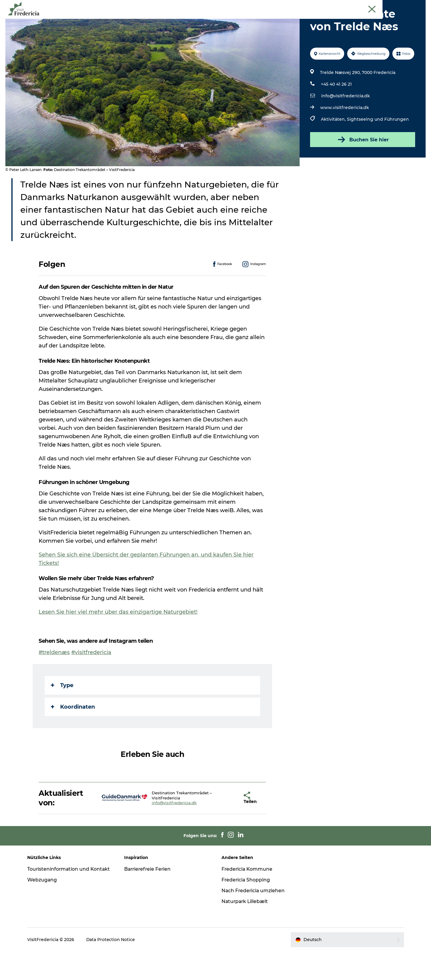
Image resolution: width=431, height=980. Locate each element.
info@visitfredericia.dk (345, 124)
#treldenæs (55, 681)
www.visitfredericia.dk (344, 136)
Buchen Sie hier (362, 168)
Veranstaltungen (116, 19)
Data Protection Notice (114, 968)
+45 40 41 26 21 (336, 113)
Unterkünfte (283, 19)
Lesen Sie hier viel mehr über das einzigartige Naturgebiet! (119, 640)
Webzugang (45, 915)
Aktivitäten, (334, 148)
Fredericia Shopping (246, 908)
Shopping (249, 19)
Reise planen (320, 19)
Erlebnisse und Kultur (168, 19)
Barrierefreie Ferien (150, 897)
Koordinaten (73, 735)
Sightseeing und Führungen (378, 148)
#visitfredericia (92, 681)
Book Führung (412, 6)
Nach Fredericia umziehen (254, 919)
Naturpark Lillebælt (245, 930)
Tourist (371, 6)
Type (62, 714)
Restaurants (215, 19)
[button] (225, 826)
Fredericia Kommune (248, 897)
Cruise (388, 6)
